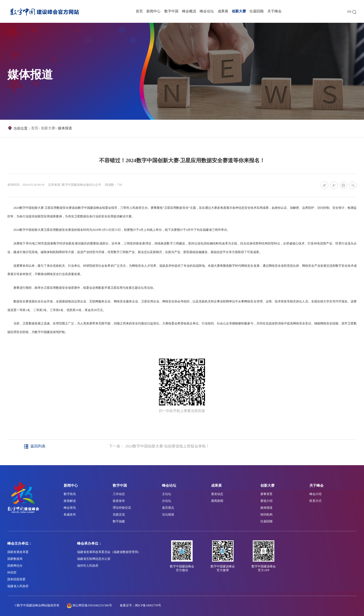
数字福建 (119, 521)
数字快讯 (70, 494)
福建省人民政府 (18, 586)
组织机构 (266, 515)
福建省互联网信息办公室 (94, 559)
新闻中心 (153, 11)
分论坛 (167, 501)
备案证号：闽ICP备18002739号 (140, 605)
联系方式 (315, 501)
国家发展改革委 (18, 552)
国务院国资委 (16, 579)
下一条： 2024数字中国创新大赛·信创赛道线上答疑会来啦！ (159, 446)
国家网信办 (15, 566)
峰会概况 (189, 11)
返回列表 (35, 446)
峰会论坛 (207, 11)
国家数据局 (15, 559)
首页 (139, 11)
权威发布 (70, 515)
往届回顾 (257, 11)
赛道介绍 (266, 501)
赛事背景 (266, 494)
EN (349, 12)
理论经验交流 (122, 508)
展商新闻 (217, 501)
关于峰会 (275, 11)
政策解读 (70, 501)
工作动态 (119, 494)
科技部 (12, 572)
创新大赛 (239, 11)
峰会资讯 (70, 508)
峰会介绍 (315, 494)
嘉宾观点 (168, 508)
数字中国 (171, 11)
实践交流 (119, 515)
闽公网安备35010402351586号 (92, 605)
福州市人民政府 (88, 566)
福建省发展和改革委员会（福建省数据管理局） (109, 552)
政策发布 (119, 501)
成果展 (223, 11)
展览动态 (217, 494)
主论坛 (167, 494)
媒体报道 (65, 128)
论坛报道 (168, 515)
